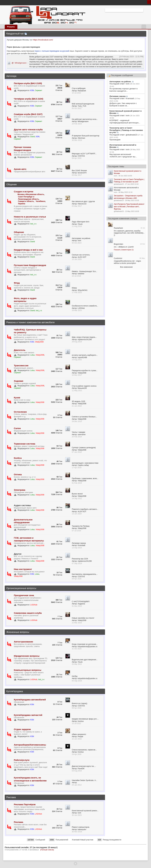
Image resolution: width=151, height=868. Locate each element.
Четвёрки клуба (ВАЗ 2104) (29, 99)
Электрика (20, 490)
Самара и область (26, 201)
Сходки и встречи (24, 192)
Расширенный (145, 10)
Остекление (20, 412)
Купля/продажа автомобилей (30, 700)
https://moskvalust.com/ (43, 40)
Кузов (17, 398)
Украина (22, 204)
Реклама (11, 797)
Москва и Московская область (31, 194)
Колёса (18, 458)
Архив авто (20, 169)
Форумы (11, 27)
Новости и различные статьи (30, 217)
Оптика (18, 474)
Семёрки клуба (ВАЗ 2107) (28, 114)
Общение (12, 184)
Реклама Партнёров (25, 804)
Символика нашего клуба (28, 613)
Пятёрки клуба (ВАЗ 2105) (28, 83)
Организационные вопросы (21, 588)
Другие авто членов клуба (28, 129)
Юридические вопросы (27, 656)
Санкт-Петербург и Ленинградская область (28, 198)
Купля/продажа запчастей (28, 715)
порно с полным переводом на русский (52, 51)
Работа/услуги (22, 760)
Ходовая (19, 381)
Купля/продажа (15, 691)
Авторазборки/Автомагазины (30, 745)
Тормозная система (25, 444)
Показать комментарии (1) (124, 250)
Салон (17, 428)
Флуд (17, 283)
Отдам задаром (22, 729)
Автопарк (11, 76)
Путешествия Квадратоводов (30, 265)
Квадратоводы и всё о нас (28, 250)
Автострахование (23, 642)
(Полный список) (47, 850)
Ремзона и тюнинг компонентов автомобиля (30, 322)
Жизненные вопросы (18, 632)
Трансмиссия (21, 365)
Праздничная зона (24, 595)
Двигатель (20, 350)
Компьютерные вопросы (28, 670)
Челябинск (40, 201)
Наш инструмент (23, 569)
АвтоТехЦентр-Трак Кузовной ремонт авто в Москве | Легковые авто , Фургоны (129, 207)
